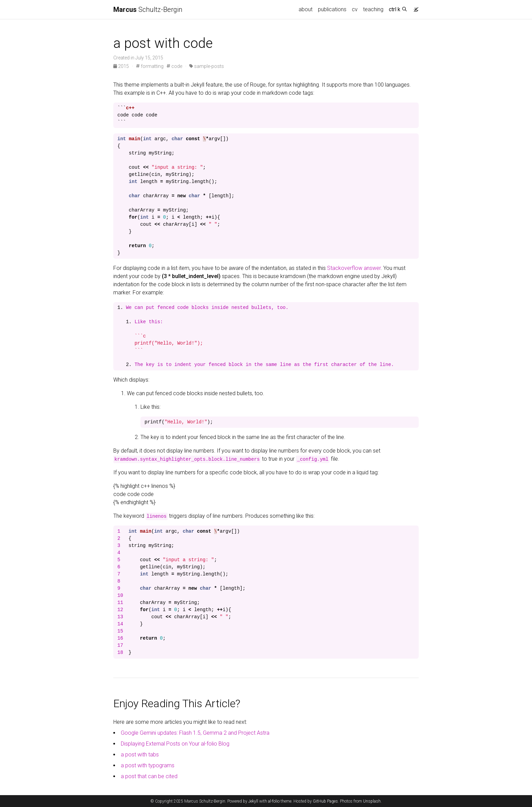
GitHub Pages (325, 801)
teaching (373, 9)
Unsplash (372, 801)
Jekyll (253, 801)
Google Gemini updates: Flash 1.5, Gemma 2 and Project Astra (195, 733)
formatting (150, 66)
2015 (122, 66)
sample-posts (207, 66)
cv (355, 9)
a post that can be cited (149, 776)
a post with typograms (148, 765)
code (174, 66)
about (306, 9)
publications (332, 9)
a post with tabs (140, 755)
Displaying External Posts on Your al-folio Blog (175, 744)
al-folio (274, 801)
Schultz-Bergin (148, 10)
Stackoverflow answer (354, 268)
